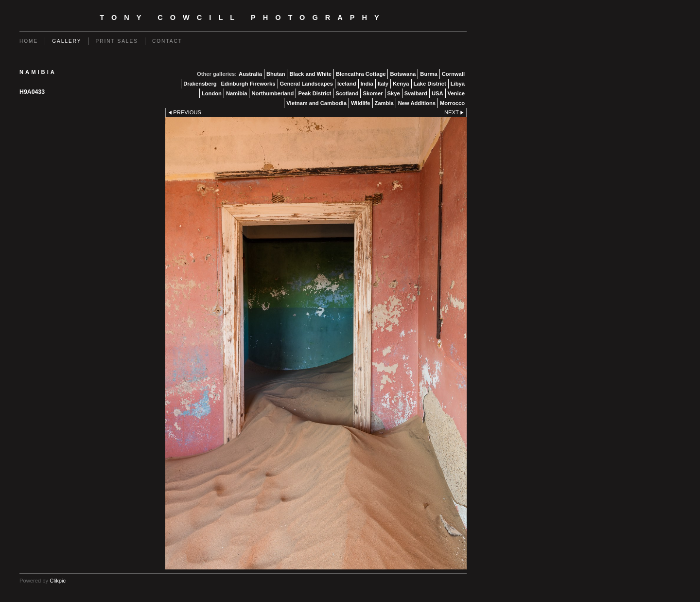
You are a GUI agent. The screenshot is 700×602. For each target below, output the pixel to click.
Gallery (67, 41)
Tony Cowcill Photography (243, 18)
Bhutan (276, 74)
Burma (429, 74)
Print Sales (117, 41)
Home (29, 41)
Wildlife (361, 103)
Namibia (237, 93)
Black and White (310, 74)
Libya (458, 84)
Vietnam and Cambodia (316, 103)
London (212, 93)
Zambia (384, 103)
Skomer (373, 93)
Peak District (315, 93)
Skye (394, 93)
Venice (456, 93)
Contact (167, 41)
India (367, 84)
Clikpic (58, 581)
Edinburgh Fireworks (248, 84)
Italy (383, 84)
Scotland (347, 93)
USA (437, 93)
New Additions (417, 103)
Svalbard (416, 93)
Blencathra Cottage (361, 74)
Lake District (430, 84)
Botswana (403, 74)
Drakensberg (200, 84)
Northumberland (272, 93)
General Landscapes (306, 84)
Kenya (401, 84)
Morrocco (452, 103)
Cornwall (453, 74)
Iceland (347, 84)
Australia (250, 74)
